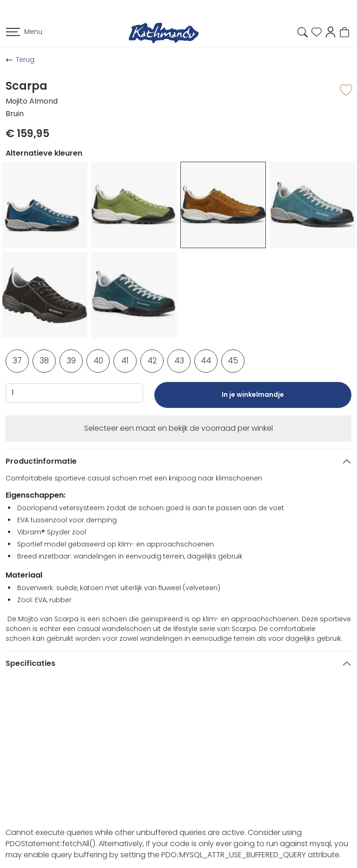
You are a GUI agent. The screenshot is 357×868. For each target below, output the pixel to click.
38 (44, 361)
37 (17, 361)
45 (233, 361)
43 (179, 361)
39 (71, 361)
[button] (331, 31)
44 (206, 361)
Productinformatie (41, 461)
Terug (25, 59)
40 (98, 361)
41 (125, 361)
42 (152, 361)
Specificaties (30, 663)
